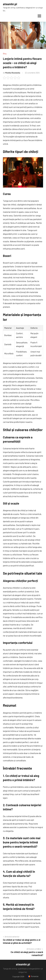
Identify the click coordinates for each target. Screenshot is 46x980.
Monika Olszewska (13, 73)
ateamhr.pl (10, 4)
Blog (5, 54)
